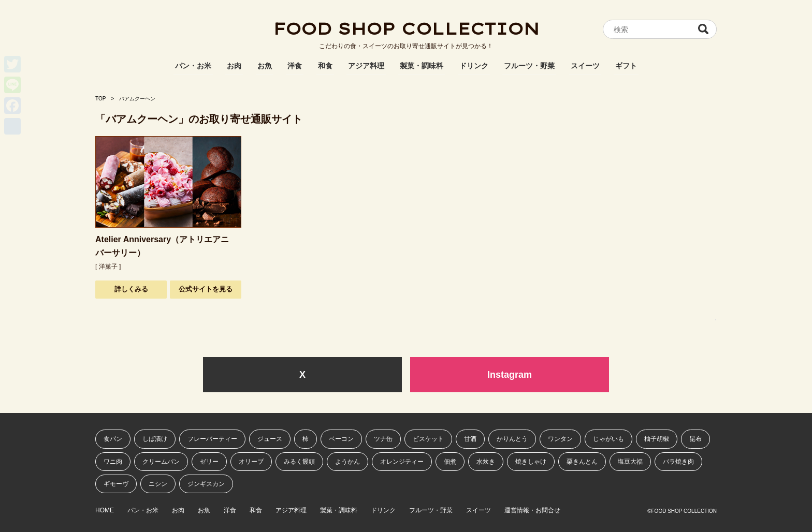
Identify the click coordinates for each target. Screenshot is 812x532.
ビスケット (428, 439)
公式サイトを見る (206, 289)
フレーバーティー (212, 439)
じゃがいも (608, 439)
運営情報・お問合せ (532, 511)
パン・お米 (193, 66)
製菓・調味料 (422, 66)
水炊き (486, 462)
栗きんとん (582, 462)
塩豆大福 (630, 462)
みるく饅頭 (299, 462)
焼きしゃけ (531, 462)
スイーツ (585, 66)
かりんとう (512, 439)
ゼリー (209, 462)
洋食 (295, 66)
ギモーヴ (116, 484)
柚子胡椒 (657, 439)
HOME (105, 511)
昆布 (695, 439)
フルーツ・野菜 (529, 66)
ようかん (347, 462)
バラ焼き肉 (678, 462)
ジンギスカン (206, 484)
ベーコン (341, 439)
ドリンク (474, 66)
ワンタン (560, 439)
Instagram (510, 375)
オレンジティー (402, 462)
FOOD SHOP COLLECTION (406, 28)
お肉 (234, 66)
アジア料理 (366, 66)
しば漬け (155, 439)
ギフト (626, 66)
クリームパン (161, 462)
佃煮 (450, 462)
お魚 (265, 66)
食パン (113, 439)
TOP (100, 99)
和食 (325, 66)
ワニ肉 (113, 462)
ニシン (158, 484)
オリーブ (251, 462)
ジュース (270, 439)
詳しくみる (131, 289)
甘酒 (470, 439)
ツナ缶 (383, 439)
